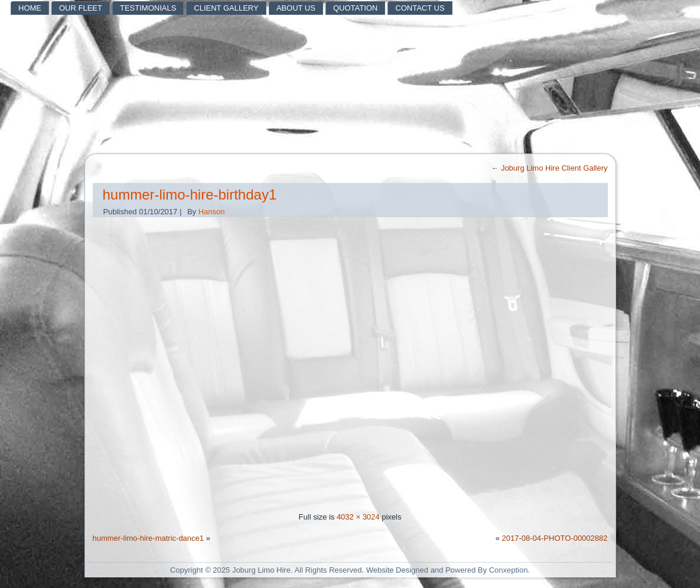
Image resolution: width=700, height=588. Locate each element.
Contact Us (420, 8)
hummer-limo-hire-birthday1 (190, 195)
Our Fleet (81, 8)
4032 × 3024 (358, 517)
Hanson (212, 212)
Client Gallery (226, 8)
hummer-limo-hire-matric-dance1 (149, 538)
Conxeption (509, 570)
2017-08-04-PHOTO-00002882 (555, 538)
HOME (30, 8)
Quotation (355, 8)
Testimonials (148, 8)
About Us (296, 8)
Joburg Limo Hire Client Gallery (549, 168)
